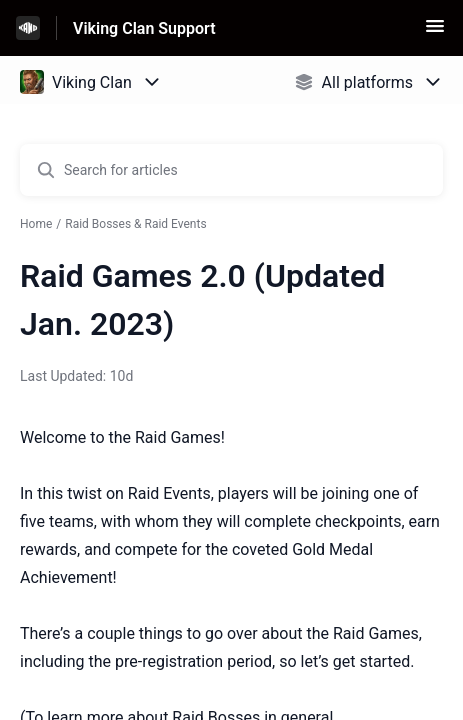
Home (36, 224)
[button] (435, 32)
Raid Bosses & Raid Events (135, 224)
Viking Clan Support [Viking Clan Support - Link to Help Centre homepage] (144, 28)
